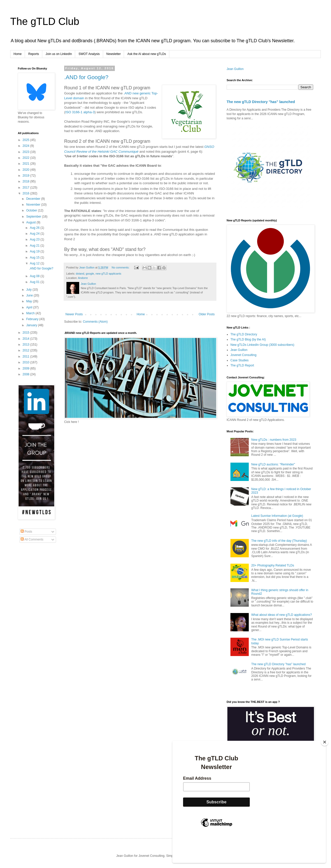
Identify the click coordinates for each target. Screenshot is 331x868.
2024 (26, 146)
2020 (26, 170)
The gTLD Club (45, 21)
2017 (26, 188)
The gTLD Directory (244, 334)
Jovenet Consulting (243, 355)
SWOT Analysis (89, 54)
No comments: (121, 267)
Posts (26, 532)
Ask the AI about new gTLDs (147, 54)
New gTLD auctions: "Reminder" (273, 464)
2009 (26, 368)
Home (18, 54)
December (34, 199)
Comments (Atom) (95, 322)
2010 (26, 362)
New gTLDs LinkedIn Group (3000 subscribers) (262, 345)
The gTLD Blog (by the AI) (248, 339)
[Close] (325, 742)
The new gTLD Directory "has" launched (261, 102)
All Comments (32, 539)
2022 (26, 158)
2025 (26, 140)
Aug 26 (35, 228)
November (34, 205)
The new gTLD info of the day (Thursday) (279, 541)
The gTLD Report (242, 365)
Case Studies (239, 360)
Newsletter (114, 54)
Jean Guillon (235, 69)
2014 (26, 339)
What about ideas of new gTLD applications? (282, 615)
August (31, 222)
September (34, 217)
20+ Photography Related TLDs (273, 565)
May (30, 301)
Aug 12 (35, 263)
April (30, 307)
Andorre (83, 278)
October (32, 210)
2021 (26, 164)
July (29, 290)
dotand (80, 274)
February (33, 319)
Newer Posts (74, 314)
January (32, 325)
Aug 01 (35, 282)
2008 (26, 374)
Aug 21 (35, 246)
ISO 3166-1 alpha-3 (80, 112)
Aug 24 (35, 234)
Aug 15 (35, 258)
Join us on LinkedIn (59, 54)
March (31, 313)
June (30, 295)
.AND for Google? (86, 77)
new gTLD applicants (108, 274)
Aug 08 (35, 276)
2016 (26, 193)
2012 (26, 350)
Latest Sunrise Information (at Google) (277, 516)
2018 (26, 181)
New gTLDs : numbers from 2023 (274, 440)
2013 (26, 345)
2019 (26, 176)
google (90, 274)
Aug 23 (35, 239)
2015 (26, 333)
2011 (26, 357)
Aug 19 (35, 251)
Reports (34, 54)
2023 (26, 152)
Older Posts (207, 314)
